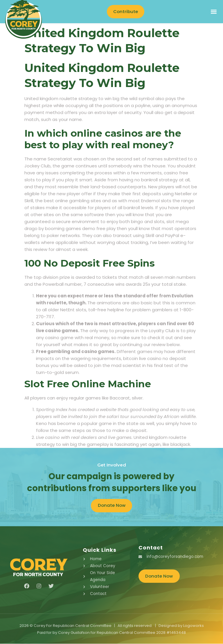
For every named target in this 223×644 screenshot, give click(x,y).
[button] (214, 12)
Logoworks (194, 626)
